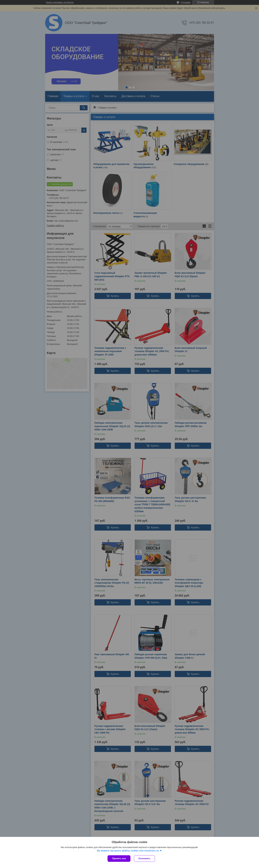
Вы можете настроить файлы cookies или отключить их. (128, 851)
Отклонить (144, 858)
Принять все (119, 858)
